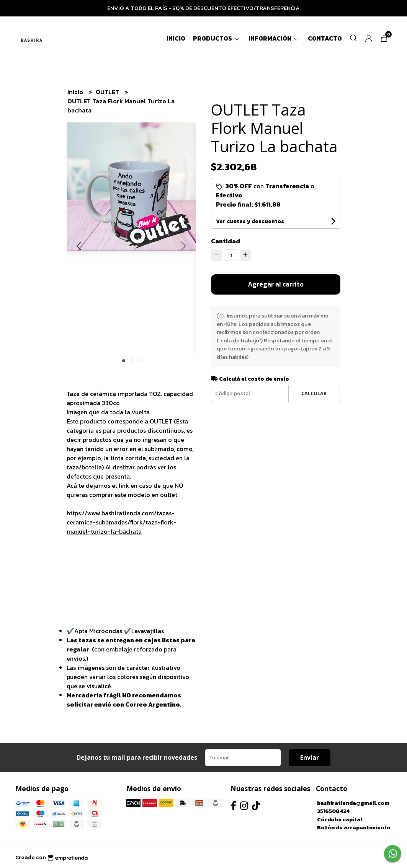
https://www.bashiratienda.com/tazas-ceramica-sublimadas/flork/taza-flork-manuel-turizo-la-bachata (122, 522)
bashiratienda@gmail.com (353, 803)
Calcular (314, 393)
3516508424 (333, 811)
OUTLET (108, 92)
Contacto (325, 38)
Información (274, 38)
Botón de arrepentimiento (354, 827)
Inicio (176, 38)
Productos (217, 38)
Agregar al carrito (276, 284)
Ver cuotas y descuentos (250, 221)
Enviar (310, 757)
